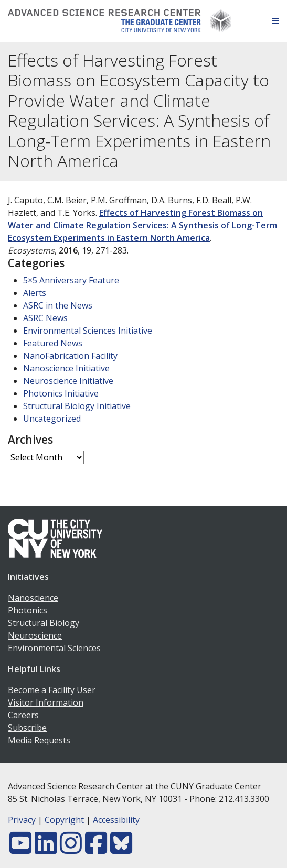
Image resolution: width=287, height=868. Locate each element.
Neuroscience (35, 635)
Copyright (64, 820)
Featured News (53, 343)
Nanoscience (33, 598)
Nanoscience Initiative (66, 368)
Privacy (22, 820)
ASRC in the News (58, 305)
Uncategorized (52, 419)
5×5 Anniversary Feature (71, 280)
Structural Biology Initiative (77, 406)
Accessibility (116, 820)
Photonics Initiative (61, 393)
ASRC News (45, 318)
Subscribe (27, 728)
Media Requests (39, 740)
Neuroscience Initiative (68, 381)
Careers (23, 715)
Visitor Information (46, 702)
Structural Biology (44, 623)
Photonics (28, 610)
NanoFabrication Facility (70, 356)
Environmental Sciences (54, 648)
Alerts (35, 293)
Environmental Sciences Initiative (88, 331)
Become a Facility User (52, 690)
